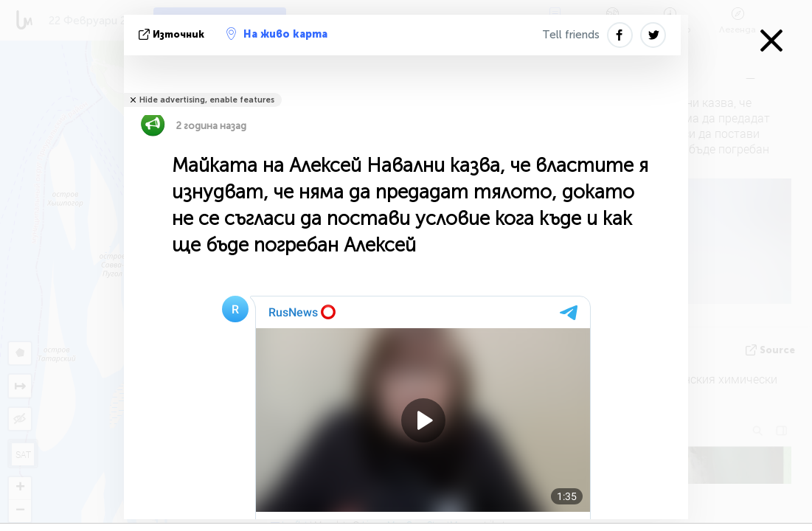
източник (173, 34)
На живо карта (277, 34)
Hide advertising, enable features (207, 100)
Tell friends (571, 35)
